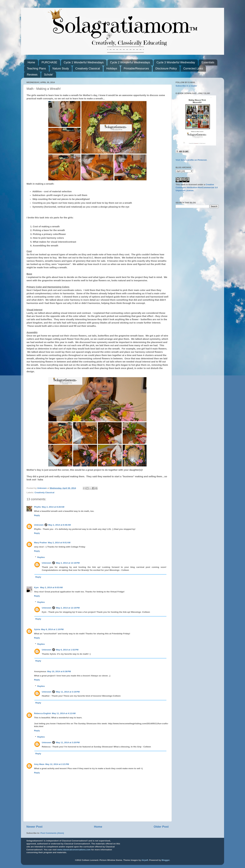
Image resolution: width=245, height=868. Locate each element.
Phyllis (37, 507)
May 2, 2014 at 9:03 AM (51, 587)
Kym (37, 587)
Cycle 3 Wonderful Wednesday (176, 62)
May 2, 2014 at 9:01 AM (59, 543)
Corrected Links (193, 69)
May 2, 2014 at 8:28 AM (53, 507)
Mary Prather (41, 543)
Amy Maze (39, 764)
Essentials (208, 62)
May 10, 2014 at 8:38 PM (59, 671)
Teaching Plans (36, 69)
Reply (37, 515)
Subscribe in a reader (186, 86)
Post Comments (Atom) (52, 833)
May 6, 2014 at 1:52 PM (67, 650)
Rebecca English (42, 713)
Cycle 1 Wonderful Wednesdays (84, 62)
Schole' (49, 75)
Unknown (39, 525)
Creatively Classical (88, 69)
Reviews (32, 75)
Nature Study (61, 69)
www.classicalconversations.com (74, 850)
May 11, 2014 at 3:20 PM (68, 742)
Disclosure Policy (166, 69)
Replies (41, 557)
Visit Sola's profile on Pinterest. (191, 160)
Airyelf (145, 860)
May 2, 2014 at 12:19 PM (68, 608)
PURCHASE (49, 62)
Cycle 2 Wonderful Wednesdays (130, 62)
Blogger (165, 860)
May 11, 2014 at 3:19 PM (68, 692)
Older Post (161, 827)
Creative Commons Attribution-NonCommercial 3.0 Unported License (197, 187)
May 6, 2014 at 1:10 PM (52, 629)
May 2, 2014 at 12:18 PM (68, 563)
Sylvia (37, 629)
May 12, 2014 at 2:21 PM (57, 764)
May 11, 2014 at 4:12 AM (64, 713)
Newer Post (34, 827)
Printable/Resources (136, 69)
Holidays (112, 69)
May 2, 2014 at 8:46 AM (60, 525)
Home (31, 62)
